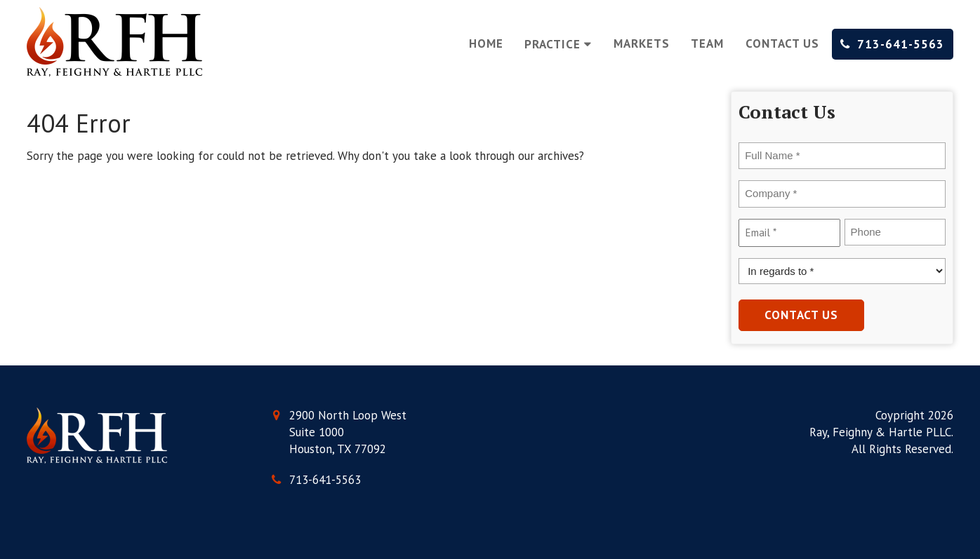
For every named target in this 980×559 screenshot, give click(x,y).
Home (486, 43)
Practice (558, 44)
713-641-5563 (892, 44)
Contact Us (782, 43)
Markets (642, 43)
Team (707, 43)
